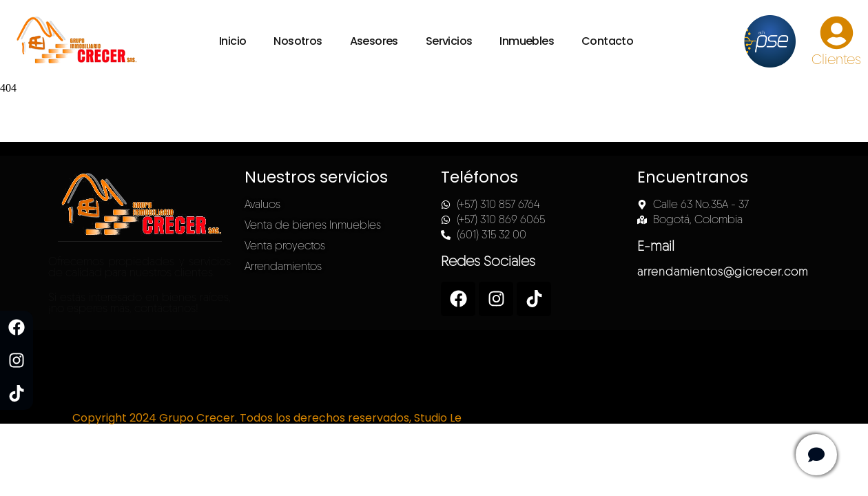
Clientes (836, 59)
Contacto (607, 41)
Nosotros (298, 41)
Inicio (232, 41)
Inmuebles (527, 41)
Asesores (374, 41)
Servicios (449, 41)
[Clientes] (837, 33)
